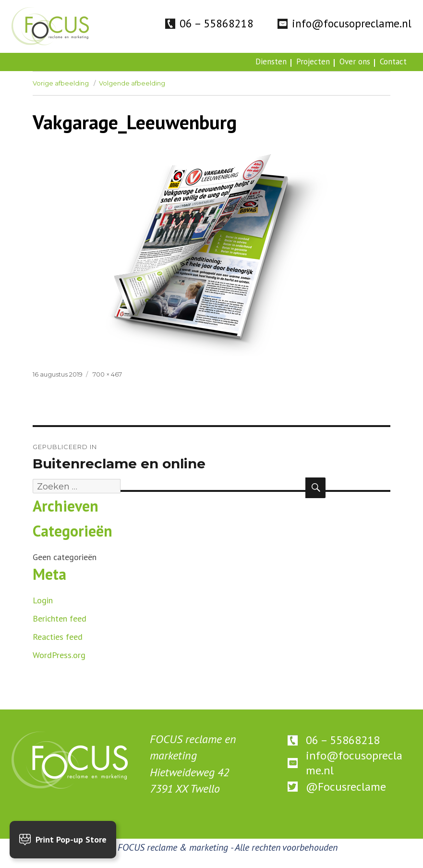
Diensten (271, 61)
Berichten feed (60, 618)
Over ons (355, 61)
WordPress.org (59, 655)
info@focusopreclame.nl (352, 23)
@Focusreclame (346, 787)
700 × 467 (107, 374)
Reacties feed (58, 637)
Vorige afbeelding (61, 83)
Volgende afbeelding (132, 83)
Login (43, 600)
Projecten (313, 61)
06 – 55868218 (217, 23)
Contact (393, 61)
